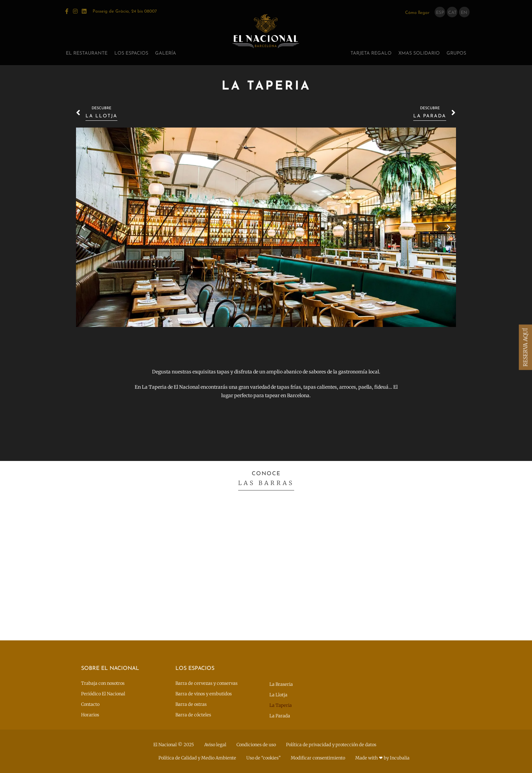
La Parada (280, 716)
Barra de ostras (191, 704)
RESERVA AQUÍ (525, 347)
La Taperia (281, 705)
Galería (166, 53)
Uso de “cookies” (263, 758)
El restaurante (87, 53)
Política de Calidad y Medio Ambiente (197, 758)
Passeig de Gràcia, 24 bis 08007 (125, 11)
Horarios (90, 715)
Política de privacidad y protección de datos (331, 745)
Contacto (90, 704)
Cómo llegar (417, 13)
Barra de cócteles (193, 715)
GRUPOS (456, 53)
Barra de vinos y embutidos (204, 694)
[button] (84, 227)
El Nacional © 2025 (174, 745)
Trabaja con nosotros (103, 683)
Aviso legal (215, 745)
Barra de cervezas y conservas (206, 683)
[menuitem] (440, 12)
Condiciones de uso (256, 745)
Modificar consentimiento (318, 758)
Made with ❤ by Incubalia (382, 758)
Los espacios (131, 53)
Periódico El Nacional (103, 694)
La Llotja (278, 695)
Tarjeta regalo (371, 53)
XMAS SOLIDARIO (419, 53)
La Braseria (281, 684)
